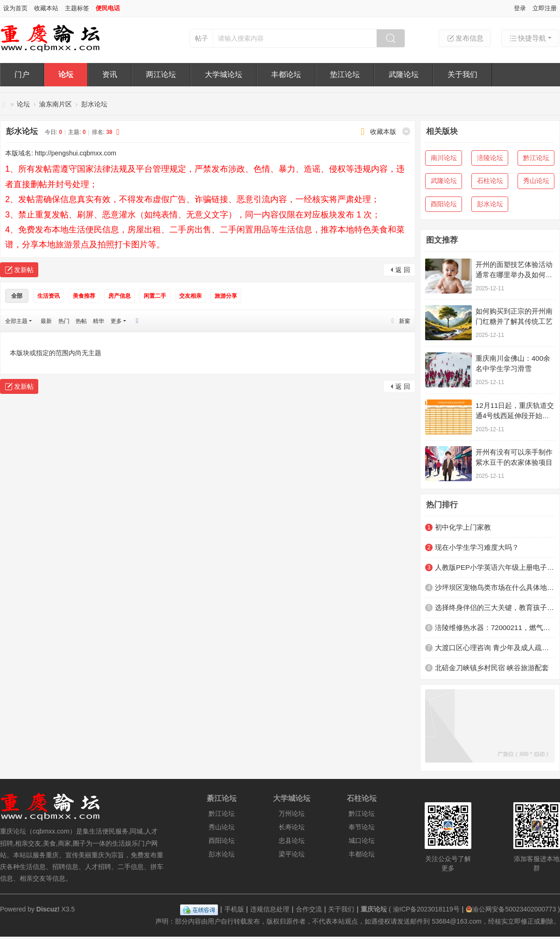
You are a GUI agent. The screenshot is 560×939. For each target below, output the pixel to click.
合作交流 (309, 909)
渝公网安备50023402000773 (511, 909)
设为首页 (15, 8)
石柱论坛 (490, 181)
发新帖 (24, 270)
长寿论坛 (292, 827)
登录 (520, 8)
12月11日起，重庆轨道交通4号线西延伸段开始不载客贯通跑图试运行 (515, 416)
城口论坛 (362, 841)
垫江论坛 (345, 74)
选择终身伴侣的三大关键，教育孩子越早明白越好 (495, 607)
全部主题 (16, 321)
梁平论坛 (292, 854)
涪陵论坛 (490, 158)
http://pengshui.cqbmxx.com (76, 153)
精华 (98, 321)
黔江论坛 (536, 158)
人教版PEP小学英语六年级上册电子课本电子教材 (495, 567)
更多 (116, 321)
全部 (17, 296)
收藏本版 (383, 132)
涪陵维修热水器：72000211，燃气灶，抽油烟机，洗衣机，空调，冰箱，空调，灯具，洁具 (495, 627)
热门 (64, 321)
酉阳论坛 (444, 204)
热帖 (81, 321)
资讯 (110, 74)
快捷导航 (527, 38)
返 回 (403, 270)
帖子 (202, 38)
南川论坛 (444, 158)
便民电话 (108, 8)
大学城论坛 (224, 74)
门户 (22, 74)
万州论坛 (292, 813)
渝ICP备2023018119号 (426, 909)
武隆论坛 (404, 74)
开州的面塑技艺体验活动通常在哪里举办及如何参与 (514, 275)
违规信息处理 (270, 909)
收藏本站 (46, 8)
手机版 (234, 909)
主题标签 (77, 8)
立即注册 (545, 8)
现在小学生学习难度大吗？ (477, 547)
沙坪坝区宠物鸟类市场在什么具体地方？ (495, 587)
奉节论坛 (362, 827)
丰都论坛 (286, 74)
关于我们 (462, 74)
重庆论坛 (4, 104)
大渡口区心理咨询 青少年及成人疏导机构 (495, 648)
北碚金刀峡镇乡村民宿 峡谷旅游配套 (492, 668)
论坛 (66, 74)
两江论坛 (161, 74)
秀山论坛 (536, 181)
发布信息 (465, 38)
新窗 (405, 321)
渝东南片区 (56, 104)
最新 (46, 321)
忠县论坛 (292, 841)
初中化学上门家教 (463, 527)
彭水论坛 (94, 104)
